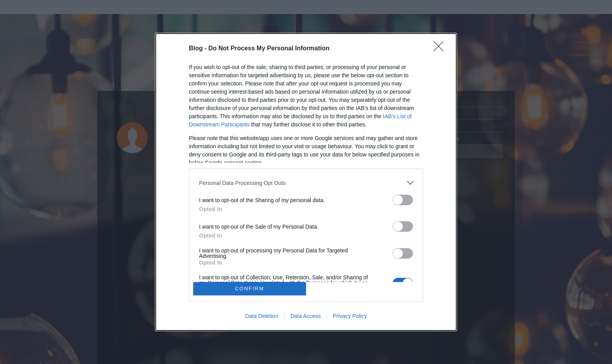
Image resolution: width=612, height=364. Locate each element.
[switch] (403, 200)
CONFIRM (250, 289)
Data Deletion (262, 316)
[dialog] (306, 182)
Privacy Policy (350, 316)
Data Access (306, 316)
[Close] (441, 49)
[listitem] (306, 183)
